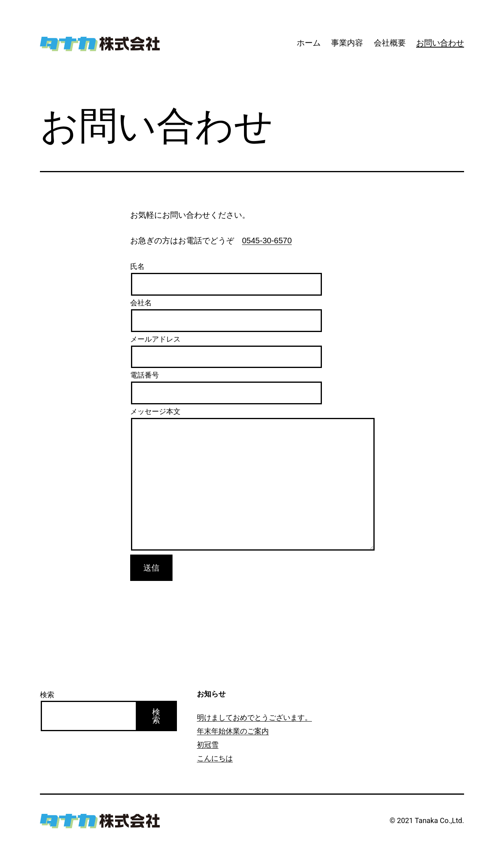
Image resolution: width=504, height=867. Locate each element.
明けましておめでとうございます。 (254, 717)
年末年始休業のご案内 (233, 731)
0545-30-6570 (267, 241)
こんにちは (215, 758)
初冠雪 (208, 745)
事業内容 (347, 43)
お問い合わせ (440, 43)
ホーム (309, 43)
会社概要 (390, 43)
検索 (47, 695)
